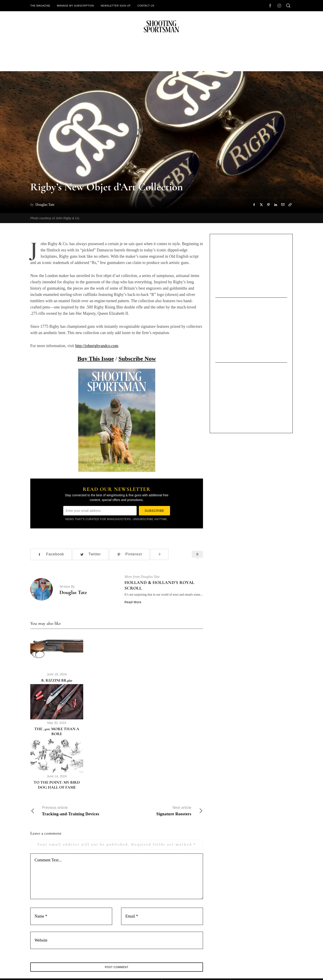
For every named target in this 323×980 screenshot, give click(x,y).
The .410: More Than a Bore (57, 731)
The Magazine (40, 6)
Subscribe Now (137, 359)
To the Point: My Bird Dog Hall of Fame (57, 785)
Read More (133, 602)
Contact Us (146, 6)
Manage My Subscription (75, 6)
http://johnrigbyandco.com (97, 346)
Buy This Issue (96, 359)
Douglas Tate (73, 592)
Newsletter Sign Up (116, 6)
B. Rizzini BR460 (57, 680)
